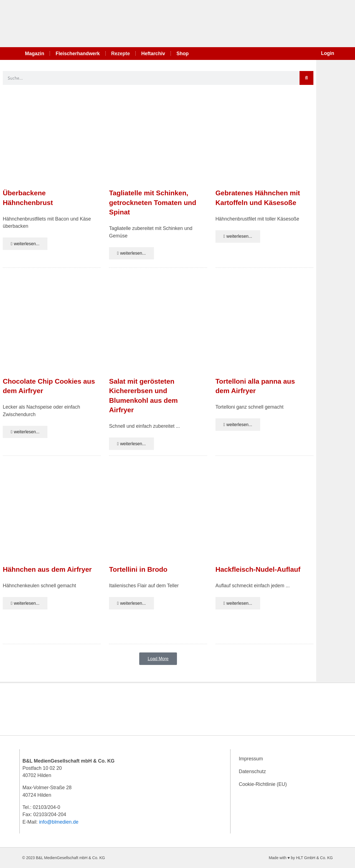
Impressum (251, 759)
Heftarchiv (153, 54)
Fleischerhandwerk (78, 54)
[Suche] (306, 78)
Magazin (35, 54)
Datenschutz (252, 771)
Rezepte (121, 54)
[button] (158, 660)
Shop (182, 54)
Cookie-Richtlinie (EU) (263, 784)
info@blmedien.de (59, 822)
